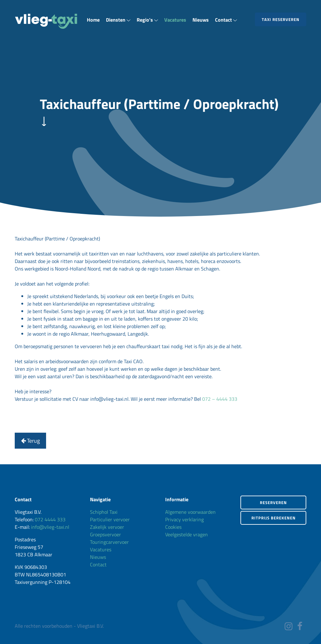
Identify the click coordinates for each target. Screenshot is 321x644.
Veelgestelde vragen (187, 534)
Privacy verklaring (184, 519)
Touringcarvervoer (109, 542)
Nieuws (201, 20)
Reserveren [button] (273, 502)
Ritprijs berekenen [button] (274, 518)
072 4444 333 (50, 519)
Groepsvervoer (105, 534)
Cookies (173, 527)
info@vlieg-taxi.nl (50, 527)
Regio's (147, 20)
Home (93, 20)
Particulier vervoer (110, 519)
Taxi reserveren (281, 19)
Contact (226, 20)
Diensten (118, 20)
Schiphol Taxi (104, 512)
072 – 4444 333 (220, 399)
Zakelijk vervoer (107, 527)
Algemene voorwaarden (190, 512)
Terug (30, 441)
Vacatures (175, 20)
